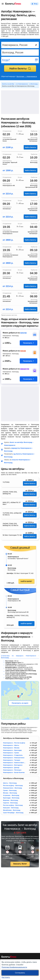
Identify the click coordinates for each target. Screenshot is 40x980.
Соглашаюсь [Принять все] (20, 973)
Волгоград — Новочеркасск (27, 76)
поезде (23, 351)
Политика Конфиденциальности (14, 967)
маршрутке (25, 369)
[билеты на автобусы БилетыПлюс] (9, 957)
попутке (23, 333)
